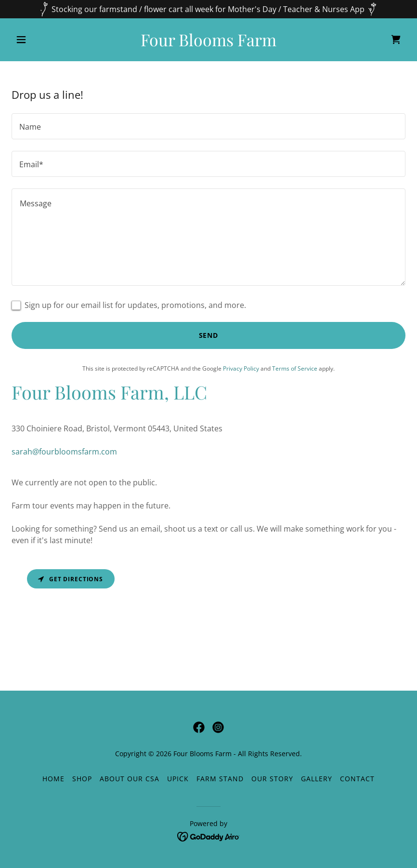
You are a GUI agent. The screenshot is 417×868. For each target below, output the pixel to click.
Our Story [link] (272, 779)
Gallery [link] (317, 779)
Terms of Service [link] (295, 368)
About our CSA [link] (130, 779)
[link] (208, 43)
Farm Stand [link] (220, 779)
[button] (41, 40)
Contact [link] (357, 779)
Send (209, 335)
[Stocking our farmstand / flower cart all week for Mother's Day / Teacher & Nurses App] (208, 9)
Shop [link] (82, 779)
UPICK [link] (178, 779)
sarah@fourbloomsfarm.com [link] (64, 452)
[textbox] (208, 126)
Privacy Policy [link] (241, 368)
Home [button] (53, 779)
